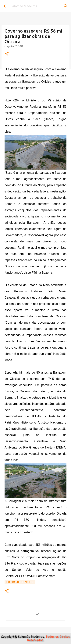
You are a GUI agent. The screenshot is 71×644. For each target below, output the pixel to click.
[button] (7, 54)
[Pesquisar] (66, 6)
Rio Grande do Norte (20, 582)
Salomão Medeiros (24, 6)
